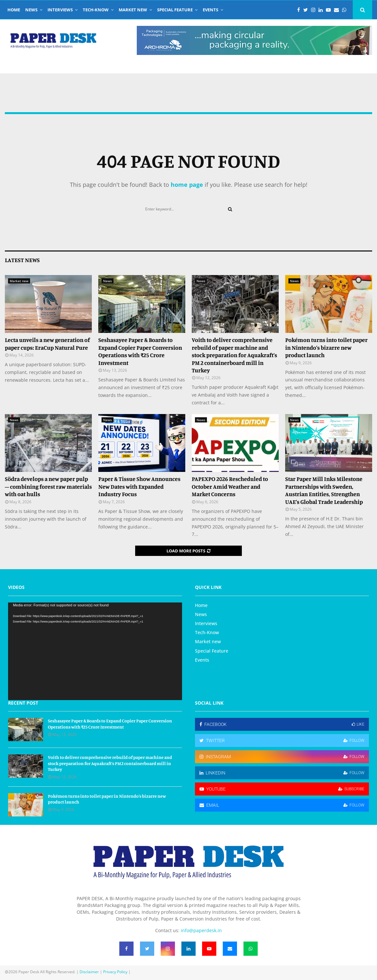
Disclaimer (89, 972)
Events (210, 10)
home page (187, 185)
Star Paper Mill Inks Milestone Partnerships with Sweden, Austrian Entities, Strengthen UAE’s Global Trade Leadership (324, 490)
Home (14, 10)
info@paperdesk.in (201, 930)
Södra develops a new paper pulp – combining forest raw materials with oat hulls (48, 486)
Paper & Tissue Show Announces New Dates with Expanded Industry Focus (139, 486)
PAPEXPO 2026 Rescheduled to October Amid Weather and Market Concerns (230, 486)
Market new (133, 10)
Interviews (60, 10)
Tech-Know (96, 10)
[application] (95, 651)
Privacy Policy (115, 972)
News (31, 10)
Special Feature (175, 10)
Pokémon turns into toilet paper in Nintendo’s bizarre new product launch (326, 347)
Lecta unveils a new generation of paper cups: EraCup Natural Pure (47, 343)
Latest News (22, 260)
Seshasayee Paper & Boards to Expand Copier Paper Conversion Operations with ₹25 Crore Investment (140, 351)
